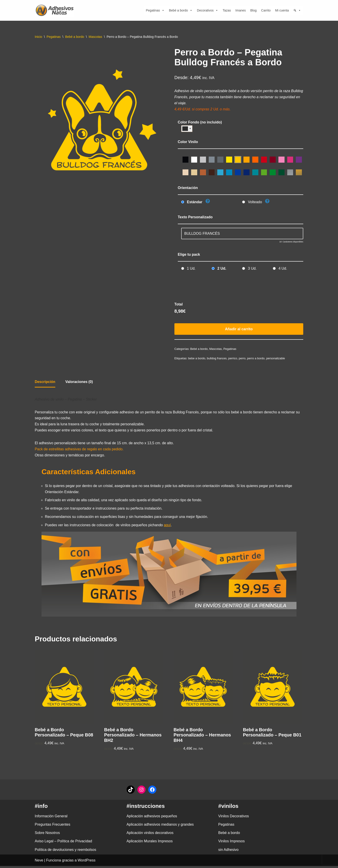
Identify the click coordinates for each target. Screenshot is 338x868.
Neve (39, 862)
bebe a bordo (197, 359)
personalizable (276, 359)
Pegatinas (155, 10)
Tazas (227, 10)
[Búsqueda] (297, 10)
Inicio (38, 37)
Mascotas (95, 37)
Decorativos (208, 10)
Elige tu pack (189, 255)
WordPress (87, 862)
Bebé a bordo (181, 10)
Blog (253, 10)
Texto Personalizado (195, 218)
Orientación (188, 188)
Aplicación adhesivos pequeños (152, 818)
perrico (233, 359)
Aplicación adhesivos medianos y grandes (160, 826)
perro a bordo (256, 359)
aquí (168, 527)
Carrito (266, 10)
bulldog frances (217, 359)
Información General (51, 818)
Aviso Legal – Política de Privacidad (63, 843)
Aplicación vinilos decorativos (150, 835)
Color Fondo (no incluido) (200, 123)
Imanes (241, 10)
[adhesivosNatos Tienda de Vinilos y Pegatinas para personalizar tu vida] (56, 10)
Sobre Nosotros (47, 835)
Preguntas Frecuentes (52, 826)
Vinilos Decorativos (234, 818)
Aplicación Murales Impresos (150, 843)
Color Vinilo (188, 142)
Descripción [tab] (45, 383)
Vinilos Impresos (231, 843)
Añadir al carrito (239, 330)
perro (242, 359)
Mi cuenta (282, 10)
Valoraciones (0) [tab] (79, 383)
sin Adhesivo (228, 852)
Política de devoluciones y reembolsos (65, 852)
